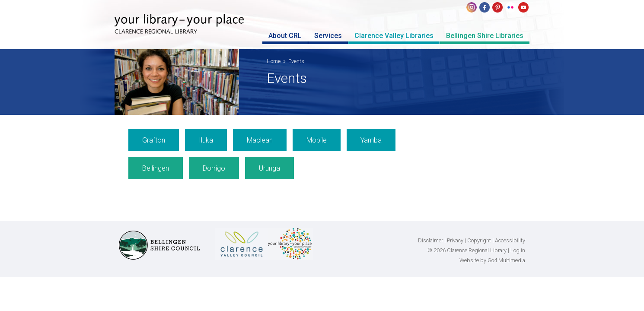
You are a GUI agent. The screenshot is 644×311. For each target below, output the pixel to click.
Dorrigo (214, 168)
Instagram (472, 7)
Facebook (485, 7)
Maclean (260, 140)
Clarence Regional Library (179, 31)
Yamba (371, 140)
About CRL (285, 36)
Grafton (154, 140)
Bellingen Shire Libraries (485, 36)
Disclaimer (430, 240)
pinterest (497, 7)
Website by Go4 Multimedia (492, 260)
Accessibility (510, 240)
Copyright (479, 240)
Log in (518, 250)
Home (274, 61)
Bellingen (156, 168)
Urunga (269, 168)
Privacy (455, 240)
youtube (523, 7)
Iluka (206, 140)
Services (328, 36)
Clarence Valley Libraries (394, 36)
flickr (510, 7)
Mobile (317, 140)
